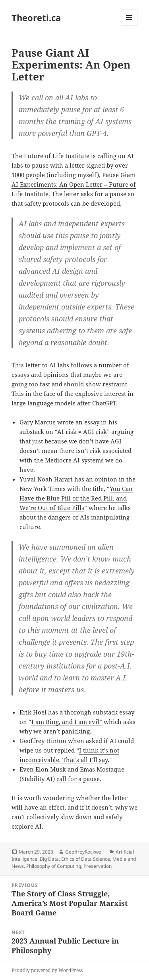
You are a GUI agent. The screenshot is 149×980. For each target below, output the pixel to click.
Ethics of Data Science (86, 859)
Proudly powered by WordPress (47, 970)
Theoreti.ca (36, 17)
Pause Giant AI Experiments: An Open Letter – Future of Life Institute (74, 184)
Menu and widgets (129, 26)
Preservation (98, 866)
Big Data (49, 859)
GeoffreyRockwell (84, 852)
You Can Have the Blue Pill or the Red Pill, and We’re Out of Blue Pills (76, 498)
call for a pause (78, 779)
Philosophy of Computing (54, 866)
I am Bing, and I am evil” (67, 722)
